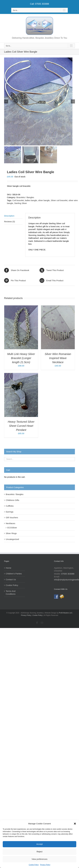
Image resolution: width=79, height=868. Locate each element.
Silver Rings (11, 534)
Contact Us (11, 580)
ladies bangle (31, 201)
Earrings (10, 513)
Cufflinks (10, 507)
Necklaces (10, 524)
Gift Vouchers (12, 518)
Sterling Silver (21, 204)
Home (8, 569)
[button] (75, 824)
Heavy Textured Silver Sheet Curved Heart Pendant (21, 426)
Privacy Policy (45, 865)
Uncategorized (12, 540)
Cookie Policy (34, 865)
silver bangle (44, 201)
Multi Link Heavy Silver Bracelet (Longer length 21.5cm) (21, 359)
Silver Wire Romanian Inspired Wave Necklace (58, 359)
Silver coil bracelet (59, 201)
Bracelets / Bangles (25, 198)
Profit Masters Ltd (65, 614)
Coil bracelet (18, 201)
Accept (40, 844)
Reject (40, 852)
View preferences (40, 859)
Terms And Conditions (11, 593)
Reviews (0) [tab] (9, 222)
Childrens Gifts (12, 501)
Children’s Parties (14, 574)
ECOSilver (12, 528)
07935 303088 (68, 575)
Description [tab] (9, 216)
